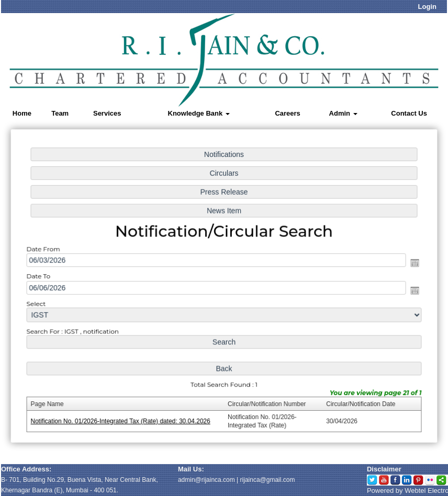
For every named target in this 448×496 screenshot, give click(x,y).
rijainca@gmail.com (268, 480)
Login (427, 7)
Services (107, 113)
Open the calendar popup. (412, 263)
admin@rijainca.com (206, 480)
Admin (343, 113)
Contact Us (409, 113)
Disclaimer (384, 469)
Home (22, 113)
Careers (287, 113)
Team (60, 113)
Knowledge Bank (199, 113)
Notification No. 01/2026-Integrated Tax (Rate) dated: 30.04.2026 (122, 419)
